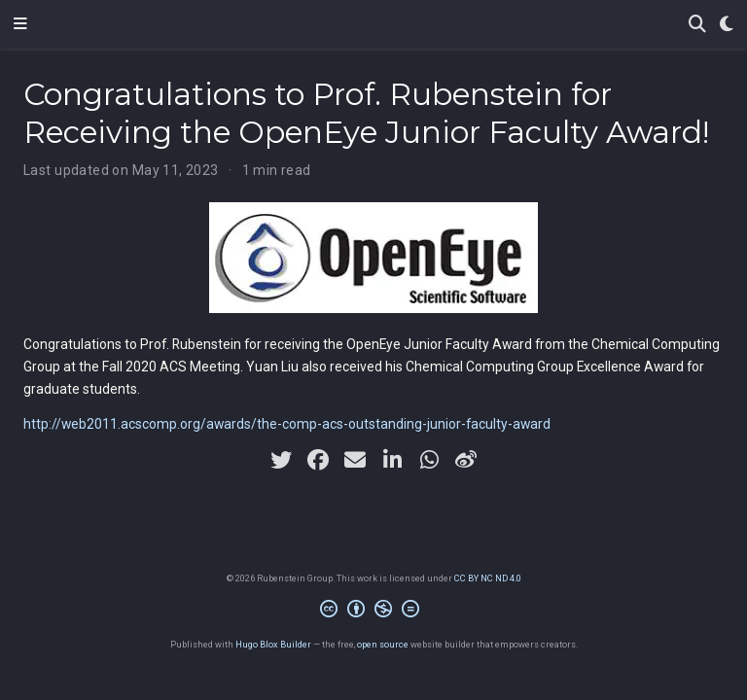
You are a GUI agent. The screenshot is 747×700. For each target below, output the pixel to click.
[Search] (697, 25)
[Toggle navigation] (20, 24)
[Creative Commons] (373, 612)
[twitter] (281, 460)
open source (383, 644)
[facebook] (318, 460)
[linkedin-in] (392, 460)
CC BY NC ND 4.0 (488, 578)
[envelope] (355, 460)
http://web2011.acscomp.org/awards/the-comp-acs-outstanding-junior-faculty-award (287, 424)
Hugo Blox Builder (273, 644)
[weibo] (466, 460)
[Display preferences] (727, 25)
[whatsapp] (429, 460)
